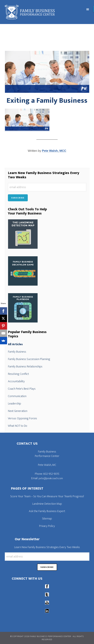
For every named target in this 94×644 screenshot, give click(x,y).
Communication (17, 396)
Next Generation (18, 411)
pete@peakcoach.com (51, 478)
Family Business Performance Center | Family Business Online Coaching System (36, 12)
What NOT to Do (18, 426)
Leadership (14, 404)
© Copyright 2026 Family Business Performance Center (41, 636)
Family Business (17, 352)
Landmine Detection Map (47, 504)
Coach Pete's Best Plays (22, 389)
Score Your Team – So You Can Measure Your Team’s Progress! (47, 496)
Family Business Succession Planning (29, 359)
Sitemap (47, 519)
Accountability (16, 381)
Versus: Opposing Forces (22, 418)
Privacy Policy (47, 526)
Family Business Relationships (25, 367)
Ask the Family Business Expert (47, 511)
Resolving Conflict (18, 374)
